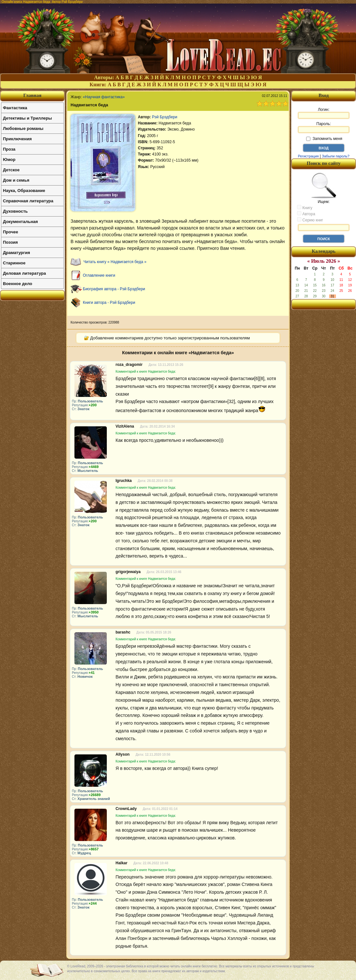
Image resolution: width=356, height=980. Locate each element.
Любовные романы (23, 128)
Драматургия (17, 253)
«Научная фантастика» (104, 97)
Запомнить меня (324, 139)
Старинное (14, 263)
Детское (11, 170)
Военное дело (18, 284)
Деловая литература (24, 273)
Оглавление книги (99, 275)
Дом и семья (16, 180)
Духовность (15, 211)
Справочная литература (28, 201)
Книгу (305, 208)
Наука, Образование (24, 191)
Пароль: (324, 127)
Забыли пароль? (336, 156)
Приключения (17, 139)
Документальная (20, 222)
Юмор (9, 160)
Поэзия (10, 242)
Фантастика (15, 108)
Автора (306, 214)
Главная (32, 95)
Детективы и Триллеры (27, 118)
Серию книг (310, 220)
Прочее (11, 232)
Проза (9, 149)
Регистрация (308, 156)
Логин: (324, 113)
